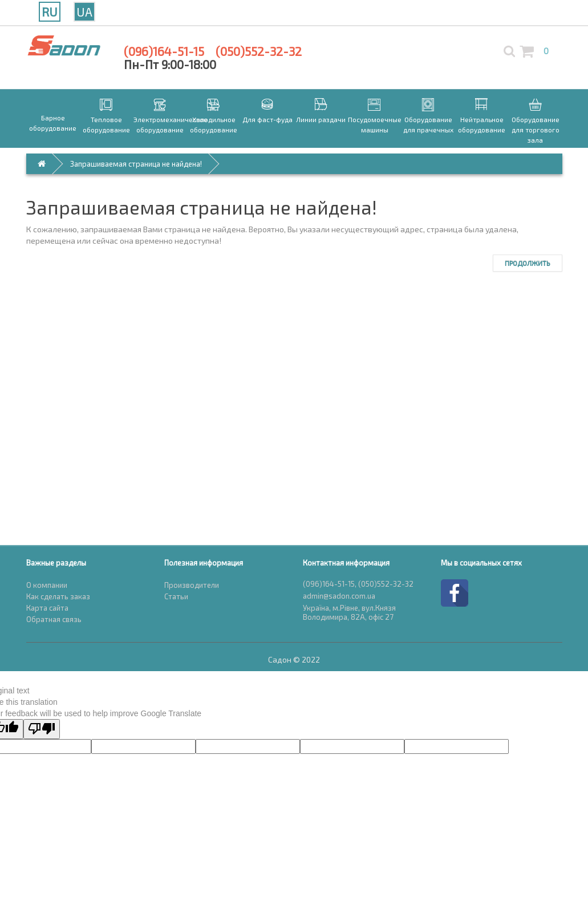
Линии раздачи (321, 119)
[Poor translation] (42, 729)
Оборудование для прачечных (428, 124)
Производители (192, 585)
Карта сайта (47, 608)
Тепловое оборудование (106, 124)
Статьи (176, 596)
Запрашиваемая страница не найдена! (136, 164)
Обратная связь (54, 619)
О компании (47, 585)
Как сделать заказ (58, 596)
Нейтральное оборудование (482, 124)
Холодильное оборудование (214, 124)
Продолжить (528, 263)
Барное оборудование (53, 123)
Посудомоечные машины (375, 124)
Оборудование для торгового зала (536, 130)
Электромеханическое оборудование (160, 124)
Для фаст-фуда (267, 119)
